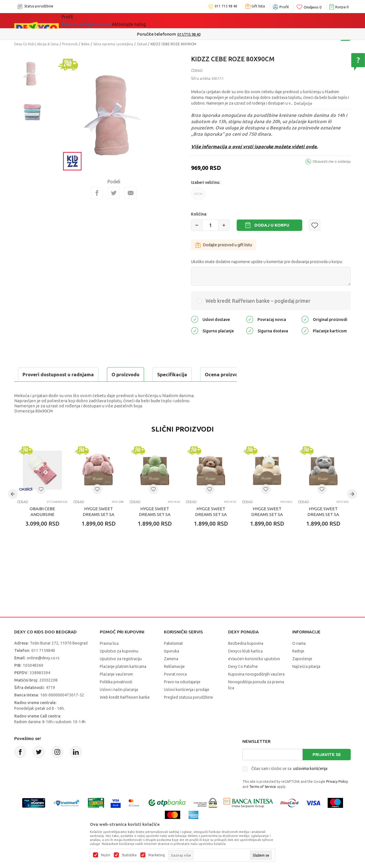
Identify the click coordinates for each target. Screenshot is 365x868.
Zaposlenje (302, 673)
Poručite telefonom (170, 34)
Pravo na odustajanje (182, 696)
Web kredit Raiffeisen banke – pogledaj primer (258, 301)
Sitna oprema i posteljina (113, 44)
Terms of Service (263, 801)
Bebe (85, 44)
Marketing (157, 855)
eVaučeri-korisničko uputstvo (254, 673)
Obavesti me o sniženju (332, 161)
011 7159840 (43, 665)
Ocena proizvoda (136, 374)
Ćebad (142, 44)
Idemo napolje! (144, 21)
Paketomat (173, 658)
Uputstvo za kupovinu (119, 665)
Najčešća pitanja (306, 681)
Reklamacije (174, 681)
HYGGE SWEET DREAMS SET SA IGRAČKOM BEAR (211, 529)
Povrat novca (175, 688)
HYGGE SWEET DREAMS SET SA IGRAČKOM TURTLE (155, 529)
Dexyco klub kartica (245, 665)
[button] (315, 225)
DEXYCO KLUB (186, 21)
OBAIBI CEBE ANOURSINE (42, 526)
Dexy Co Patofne (243, 681)
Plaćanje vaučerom (116, 688)
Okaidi (219, 21)
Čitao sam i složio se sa (289, 783)
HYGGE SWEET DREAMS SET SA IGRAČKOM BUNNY (99, 529)
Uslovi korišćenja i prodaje (187, 704)
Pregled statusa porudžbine (188, 712)
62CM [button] (198, 196)
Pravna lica (109, 658)
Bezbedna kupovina (246, 658)
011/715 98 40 (203, 34)
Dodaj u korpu (272, 225)
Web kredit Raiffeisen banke (125, 712)
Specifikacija (84, 374)
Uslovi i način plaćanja (119, 704)
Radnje (298, 665)
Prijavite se (327, 769)
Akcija (111, 21)
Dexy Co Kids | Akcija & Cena (36, 44)
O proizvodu (37, 374)
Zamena (171, 673)
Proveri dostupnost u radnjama (59, 389)
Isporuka (172, 665)
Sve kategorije (81, 21)
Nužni (106, 855)
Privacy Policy (337, 796)
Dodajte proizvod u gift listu (224, 245)
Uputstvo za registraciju (121, 673)
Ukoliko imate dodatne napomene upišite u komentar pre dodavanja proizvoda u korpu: (267, 262)
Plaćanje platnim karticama (123, 681)
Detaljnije (303, 103)
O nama (299, 658)
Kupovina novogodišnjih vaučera (256, 688)
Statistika (129, 855)
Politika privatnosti (116, 696)
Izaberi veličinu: (206, 182)
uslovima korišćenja (310, 783)
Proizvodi (70, 44)
